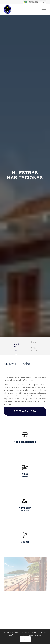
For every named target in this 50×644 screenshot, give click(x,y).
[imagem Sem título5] (26, 574)
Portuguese (31, 2)
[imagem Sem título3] (26, 610)
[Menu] (43, 9)
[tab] (16, 348)
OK (25, 639)
